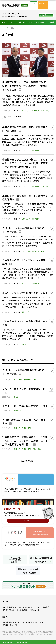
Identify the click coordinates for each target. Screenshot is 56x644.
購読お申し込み (43, 5)
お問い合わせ (34, 610)
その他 (24, 345)
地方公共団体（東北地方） (31, 111)
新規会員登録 (28, 607)
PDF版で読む (24, 16)
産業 (30, 22)
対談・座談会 (41, 22)
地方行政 (22, 22)
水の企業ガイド (47, 15)
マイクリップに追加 (14, 116)
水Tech (42, 622)
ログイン (34, 5)
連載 (43, 251)
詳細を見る (28, 521)
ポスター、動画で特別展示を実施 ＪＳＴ (25, 293)
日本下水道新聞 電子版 (15, 5)
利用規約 (46, 607)
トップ (4, 22)
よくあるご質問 (22, 610)
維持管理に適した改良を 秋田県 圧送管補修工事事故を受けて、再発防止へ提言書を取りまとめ (25, 86)
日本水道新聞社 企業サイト (11, 622)
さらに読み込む (27, 461)
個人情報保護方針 (8, 610)
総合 (13, 22)
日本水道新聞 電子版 (30, 622)
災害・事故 (45, 111)
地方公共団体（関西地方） (31, 150)
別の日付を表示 (10, 16)
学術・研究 (25, 312)
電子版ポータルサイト (10, 625)
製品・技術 (45, 186)
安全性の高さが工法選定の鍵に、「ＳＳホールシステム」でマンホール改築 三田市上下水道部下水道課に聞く (25, 163)
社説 (52, 22)
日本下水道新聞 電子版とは (11, 607)
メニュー (52, 5)
